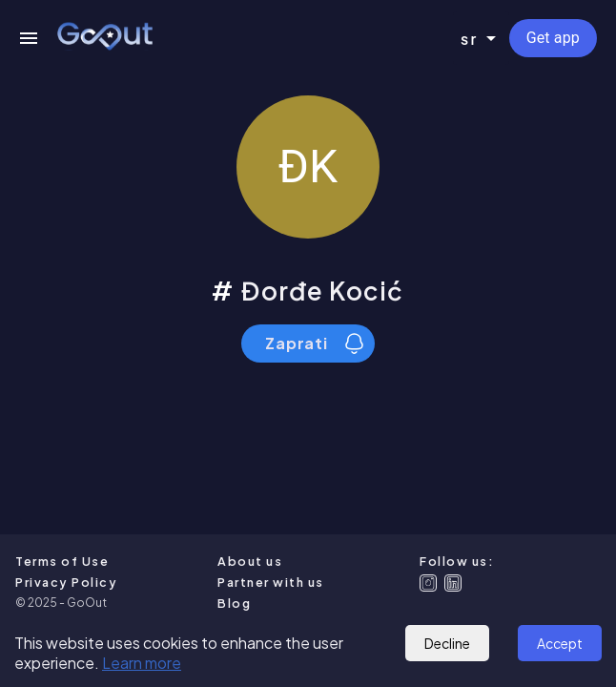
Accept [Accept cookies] (560, 643)
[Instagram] (428, 583)
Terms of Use (62, 561)
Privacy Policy (66, 582)
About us (250, 561)
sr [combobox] (470, 39)
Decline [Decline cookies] (447, 643)
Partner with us (271, 582)
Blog (234, 603)
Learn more (142, 663)
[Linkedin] (453, 583)
